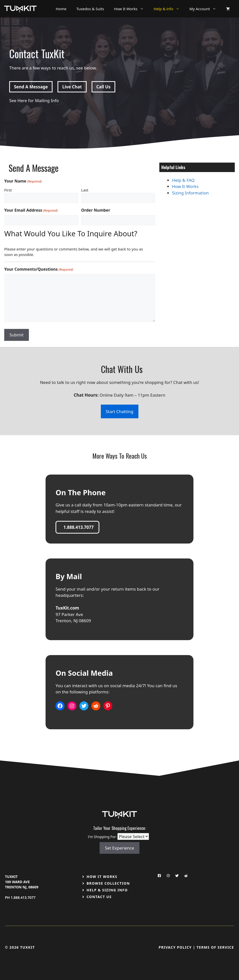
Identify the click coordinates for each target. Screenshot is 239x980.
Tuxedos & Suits (90, 9)
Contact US (99, 897)
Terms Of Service (215, 947)
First (8, 190)
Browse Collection (108, 883)
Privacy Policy (175, 947)
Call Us (103, 87)
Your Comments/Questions (39, 269)
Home (61, 9)
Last (85, 190)
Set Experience (119, 848)
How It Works (131, 9)
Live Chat (72, 87)
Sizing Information (190, 193)
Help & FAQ (183, 180)
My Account (205, 9)
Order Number (96, 210)
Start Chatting (120, 411)
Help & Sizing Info (107, 890)
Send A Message (31, 87)
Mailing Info (47, 100)
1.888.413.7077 (23, 897)
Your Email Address (31, 210)
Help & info (169, 9)
